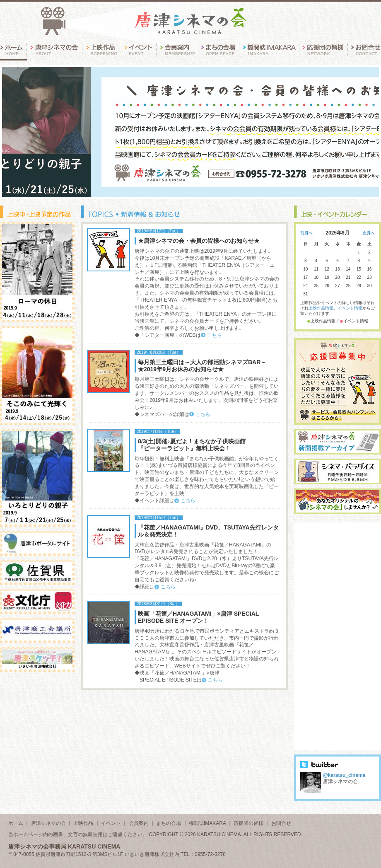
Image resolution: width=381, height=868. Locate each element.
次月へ (369, 233)
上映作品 (83, 823)
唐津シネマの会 (48, 823)
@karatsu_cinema (344, 775)
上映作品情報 (321, 308)
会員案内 (139, 823)
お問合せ (281, 823)
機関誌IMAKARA (207, 823)
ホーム (16, 823)
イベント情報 (350, 308)
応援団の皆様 (248, 823)
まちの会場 (169, 823)
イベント (111, 823)
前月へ (306, 233)
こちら (215, 335)
